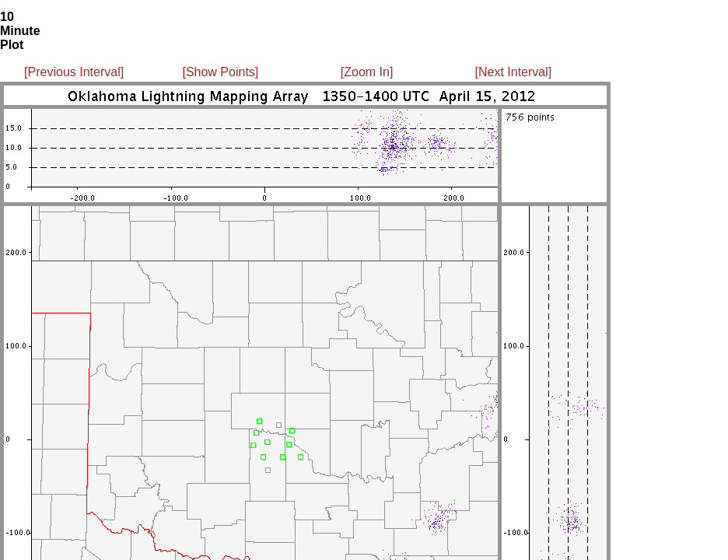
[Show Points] (220, 72)
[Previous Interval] (74, 72)
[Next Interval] (514, 72)
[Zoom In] (367, 72)
